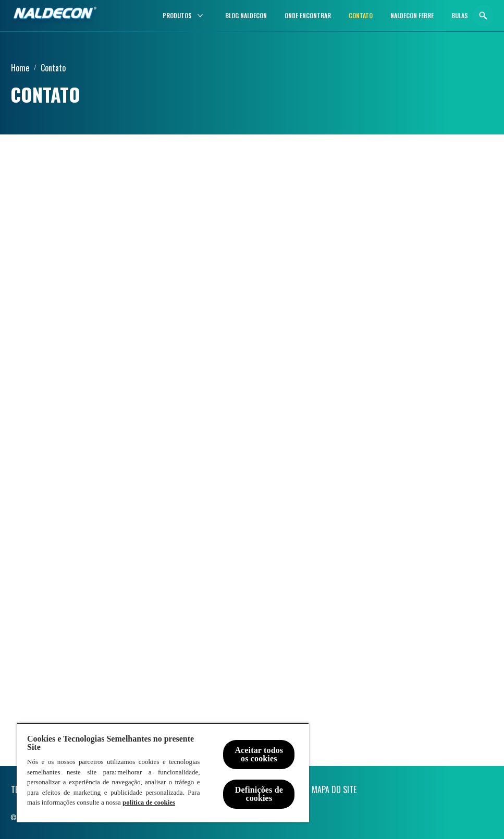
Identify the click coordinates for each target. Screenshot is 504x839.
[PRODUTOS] (177, 16)
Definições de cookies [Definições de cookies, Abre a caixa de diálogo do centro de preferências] (259, 794)
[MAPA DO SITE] (334, 789)
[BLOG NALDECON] (246, 16)
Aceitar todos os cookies (259, 754)
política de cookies (149, 802)
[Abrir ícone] (483, 16)
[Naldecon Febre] (412, 16)
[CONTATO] (361, 16)
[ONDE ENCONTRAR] (308, 16)
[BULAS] (460, 16)
